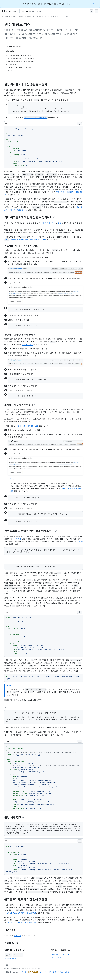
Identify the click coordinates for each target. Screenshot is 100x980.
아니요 (18, 955)
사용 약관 (23, 972)
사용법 (21, 16)
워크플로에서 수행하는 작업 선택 (48, 16)
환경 (60, 223)
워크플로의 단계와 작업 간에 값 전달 (27, 899)
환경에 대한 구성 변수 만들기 (20, 334)
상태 (42, 972)
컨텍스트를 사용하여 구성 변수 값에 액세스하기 (26, 239)
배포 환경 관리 (28, 344)
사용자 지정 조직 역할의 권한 (27, 426)
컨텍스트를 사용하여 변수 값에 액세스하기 (31, 531)
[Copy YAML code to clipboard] (80, 124)
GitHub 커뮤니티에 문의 (60, 954)
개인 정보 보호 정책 (10, 959)
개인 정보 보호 (33, 972)
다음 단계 (11, 930)
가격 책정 (48, 972)
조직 (42, 223)
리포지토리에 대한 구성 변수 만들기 (23, 246)
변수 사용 (65, 16)
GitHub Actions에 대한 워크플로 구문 (23, 922)
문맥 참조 (18, 539)
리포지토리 (49, 223)
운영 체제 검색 (14, 817)
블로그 (67, 972)
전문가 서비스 (58, 972)
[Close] (94, 4)
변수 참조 (18, 935)
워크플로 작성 (30, 16)
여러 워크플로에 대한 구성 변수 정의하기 (30, 217)
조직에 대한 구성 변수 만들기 (20, 405)
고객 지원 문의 (57, 957)
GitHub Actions (11, 16)
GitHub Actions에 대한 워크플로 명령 (21, 913)
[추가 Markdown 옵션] (24, 46)
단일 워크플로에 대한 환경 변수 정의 (27, 84)
